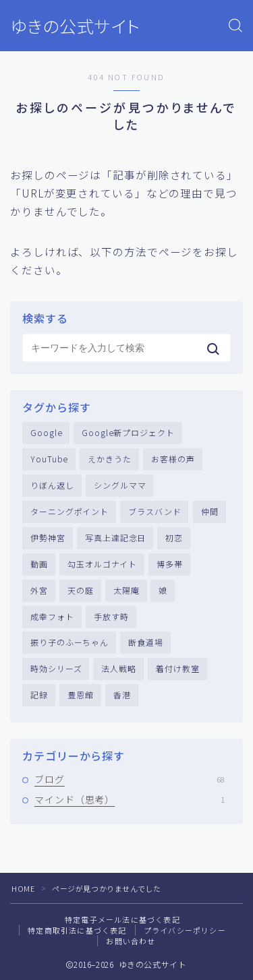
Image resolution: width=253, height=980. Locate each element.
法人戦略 (119, 668)
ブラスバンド (154, 511)
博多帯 (170, 564)
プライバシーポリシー (185, 930)
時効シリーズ (56, 668)
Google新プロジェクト (128, 432)
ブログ (130, 779)
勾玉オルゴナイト (102, 564)
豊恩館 (81, 695)
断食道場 (146, 642)
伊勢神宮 (48, 538)
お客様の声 (173, 459)
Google (46, 432)
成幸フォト (52, 616)
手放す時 (111, 616)
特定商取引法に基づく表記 (77, 930)
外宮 (39, 590)
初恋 (174, 538)
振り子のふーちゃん (69, 642)
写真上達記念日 (115, 538)
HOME (23, 888)
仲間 (210, 511)
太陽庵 (126, 590)
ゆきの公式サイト (75, 26)
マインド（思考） (130, 799)
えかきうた (110, 459)
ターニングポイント (69, 511)
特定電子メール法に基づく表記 (122, 919)
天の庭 (81, 590)
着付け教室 (178, 668)
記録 (39, 695)
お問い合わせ (131, 941)
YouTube (49, 459)
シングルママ (120, 485)
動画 (39, 564)
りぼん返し (52, 485)
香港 (122, 695)
